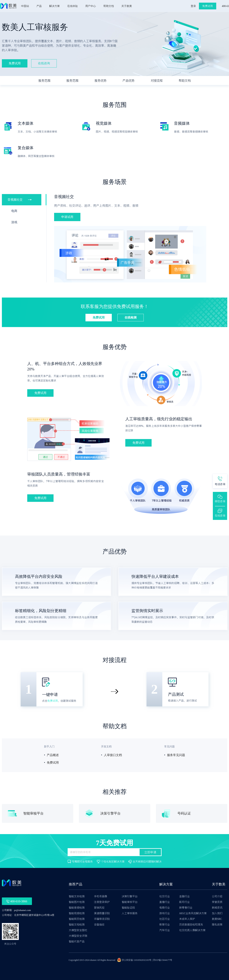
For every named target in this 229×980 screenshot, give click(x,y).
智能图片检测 (77, 902)
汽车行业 (165, 930)
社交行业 (165, 896)
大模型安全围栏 (78, 930)
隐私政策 (217, 925)
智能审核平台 (130, 902)
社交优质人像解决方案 (192, 930)
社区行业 (165, 919)
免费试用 (53, 701)
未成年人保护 (187, 919)
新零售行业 (186, 908)
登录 (193, 6)
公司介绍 (217, 896)
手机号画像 (101, 896)
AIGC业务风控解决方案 (193, 913)
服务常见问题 (176, 755)
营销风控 (99, 908)
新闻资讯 (217, 908)
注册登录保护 (102, 902)
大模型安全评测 (78, 936)
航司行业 (184, 902)
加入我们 (217, 913)
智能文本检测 (77, 896)
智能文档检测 (77, 925)
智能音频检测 (77, 908)
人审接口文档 (113, 755)
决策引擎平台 (130, 896)
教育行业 (165, 925)
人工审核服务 (130, 913)
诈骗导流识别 (102, 919)
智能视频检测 (77, 913)
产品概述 (53, 755)
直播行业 (165, 902)
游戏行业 (165, 913)
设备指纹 (99, 925)
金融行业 (184, 896)
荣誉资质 (217, 902)
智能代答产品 (77, 941)
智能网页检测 (77, 919)
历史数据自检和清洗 (191, 925)
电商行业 (165, 908)
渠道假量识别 (102, 913)
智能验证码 (128, 908)
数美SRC (217, 919)
